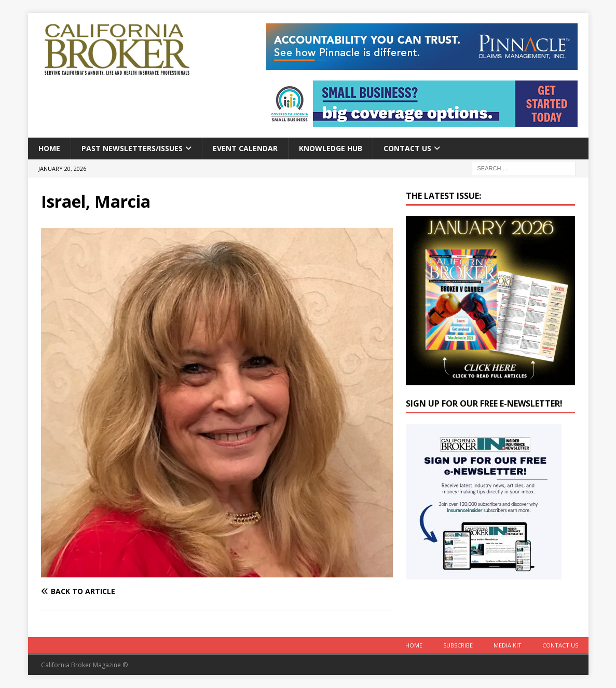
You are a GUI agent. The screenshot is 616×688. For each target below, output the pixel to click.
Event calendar (245, 148)
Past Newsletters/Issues (132, 148)
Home (49, 148)
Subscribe (458, 645)
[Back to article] (127, 591)
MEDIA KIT (508, 645)
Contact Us (407, 148)
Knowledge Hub (331, 148)
